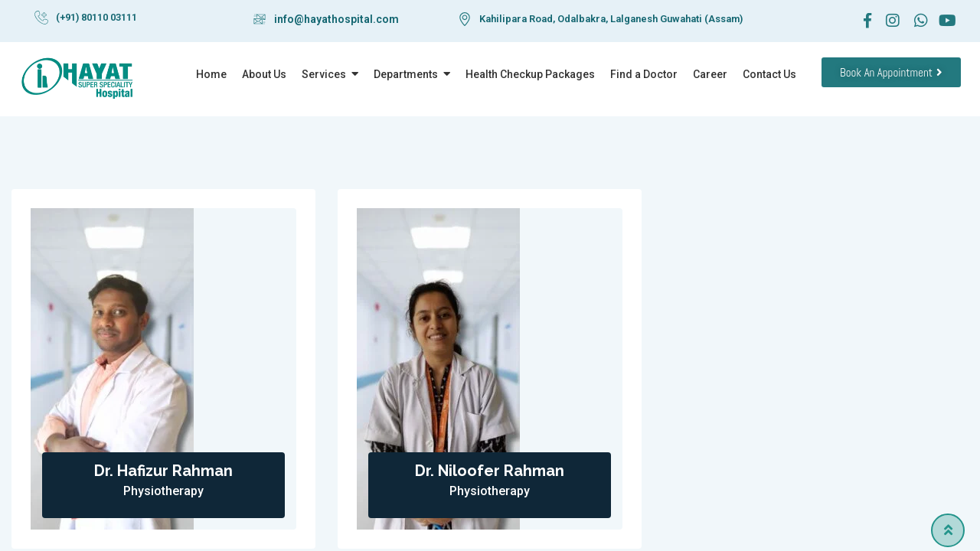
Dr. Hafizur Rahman (163, 471)
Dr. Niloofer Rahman (490, 471)
